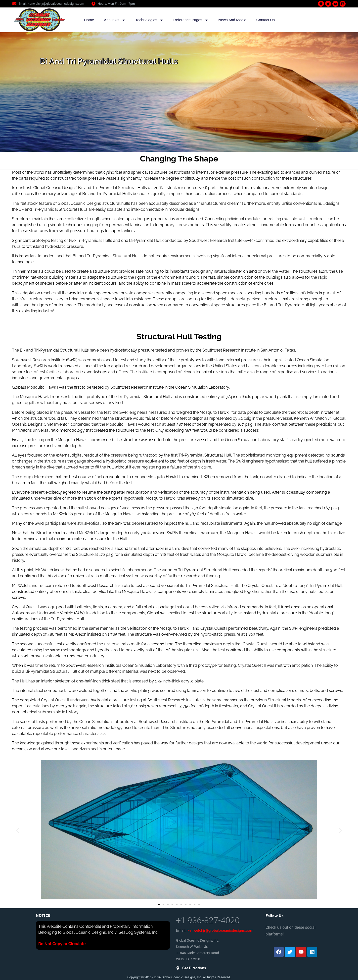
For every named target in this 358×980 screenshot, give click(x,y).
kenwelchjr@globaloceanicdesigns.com (220, 930)
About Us (115, 20)
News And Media (232, 20)
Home (89, 20)
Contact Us (266, 20)
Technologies (150, 20)
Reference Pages (191, 20)
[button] (18, 830)
